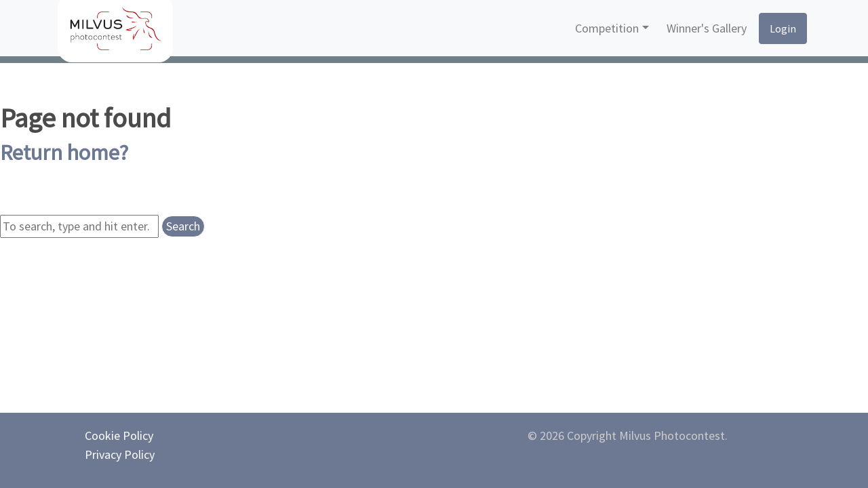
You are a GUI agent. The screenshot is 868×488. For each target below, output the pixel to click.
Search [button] (183, 226)
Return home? (64, 152)
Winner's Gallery (707, 28)
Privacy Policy (120, 454)
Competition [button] (607, 28)
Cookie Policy (119, 435)
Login (783, 28)
